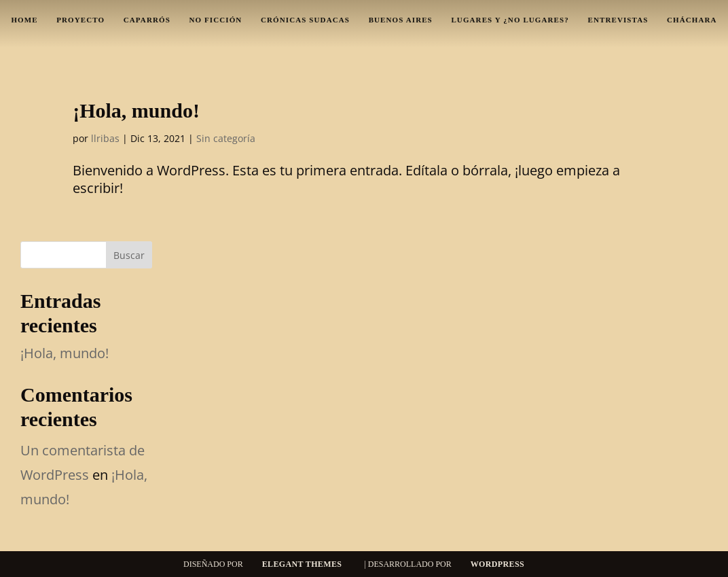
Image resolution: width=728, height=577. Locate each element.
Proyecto (80, 20)
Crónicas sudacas (305, 20)
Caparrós (147, 20)
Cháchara (692, 20)
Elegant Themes (302, 564)
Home (24, 20)
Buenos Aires (401, 20)
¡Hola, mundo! (136, 110)
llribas (105, 138)
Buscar (129, 255)
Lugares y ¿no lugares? (510, 20)
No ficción (216, 20)
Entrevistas (618, 20)
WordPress (497, 564)
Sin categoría (226, 138)
